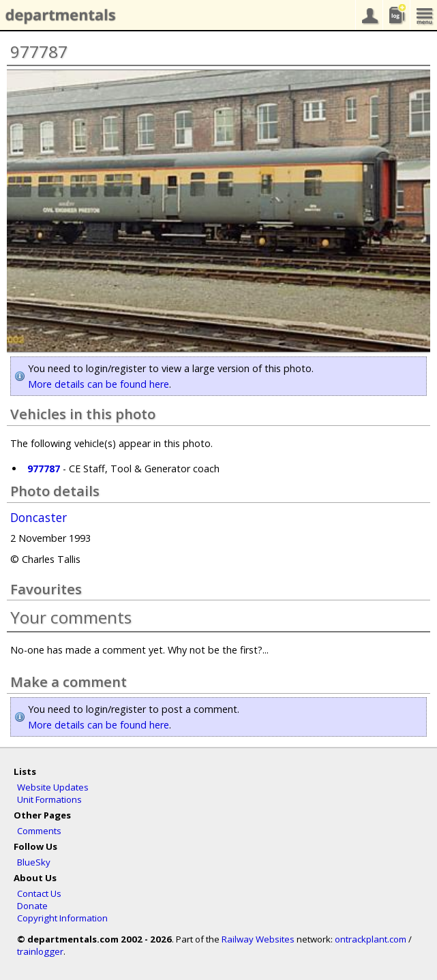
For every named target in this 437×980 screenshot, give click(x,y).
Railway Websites (258, 939)
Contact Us (39, 893)
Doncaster (39, 518)
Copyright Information (62, 918)
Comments (39, 831)
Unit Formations (49, 799)
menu (423, 15)
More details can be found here (99, 384)
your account (369, 15)
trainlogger (40, 951)
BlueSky (34, 862)
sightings (396, 15)
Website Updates (53, 787)
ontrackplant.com (371, 939)
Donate (32, 906)
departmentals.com (58, 16)
